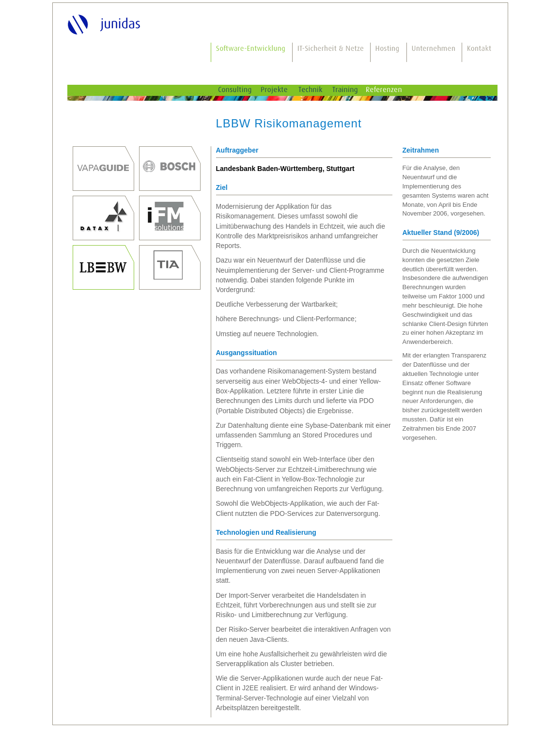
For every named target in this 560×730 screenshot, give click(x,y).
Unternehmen (435, 52)
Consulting (242, 90)
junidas (105, 24)
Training (352, 90)
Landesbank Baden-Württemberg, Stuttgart (103, 267)
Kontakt (480, 52)
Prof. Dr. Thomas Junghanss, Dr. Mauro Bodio (103, 169)
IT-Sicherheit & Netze (332, 52)
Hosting (389, 52)
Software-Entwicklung (252, 52)
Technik (318, 90)
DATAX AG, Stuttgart (103, 218)
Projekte (282, 90)
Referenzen (393, 90)
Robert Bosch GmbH (170, 169)
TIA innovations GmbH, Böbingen (170, 267)
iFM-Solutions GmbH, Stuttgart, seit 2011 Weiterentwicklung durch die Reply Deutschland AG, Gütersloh (170, 218)
